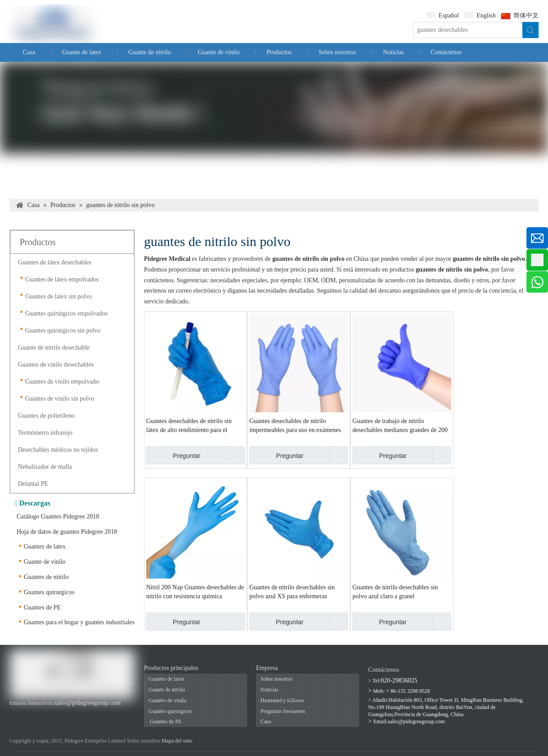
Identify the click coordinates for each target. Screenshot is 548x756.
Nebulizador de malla (45, 467)
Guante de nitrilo (167, 690)
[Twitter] (60, 712)
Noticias (270, 690)
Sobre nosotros (277, 679)
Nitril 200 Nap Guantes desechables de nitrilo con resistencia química (195, 592)
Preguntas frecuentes (283, 711)
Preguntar (173, 455)
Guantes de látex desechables (55, 262)
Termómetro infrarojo (45, 433)
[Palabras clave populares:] (531, 30)
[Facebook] (15, 712)
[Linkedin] (45, 712)
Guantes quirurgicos (49, 592)
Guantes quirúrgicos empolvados (66, 313)
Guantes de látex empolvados (62, 279)
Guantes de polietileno (46, 416)
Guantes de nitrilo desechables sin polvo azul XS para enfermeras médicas (292, 592)
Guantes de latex (45, 546)
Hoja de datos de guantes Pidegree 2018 (67, 532)
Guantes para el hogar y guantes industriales (79, 622)
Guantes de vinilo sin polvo (60, 399)
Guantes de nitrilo (46, 577)
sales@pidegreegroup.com (88, 703)
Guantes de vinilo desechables (56, 365)
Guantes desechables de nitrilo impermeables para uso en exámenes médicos (295, 426)
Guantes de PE (42, 607)
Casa (266, 721)
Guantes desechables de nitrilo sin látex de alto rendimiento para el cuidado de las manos (189, 426)
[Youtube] (30, 712)
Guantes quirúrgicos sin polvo (63, 330)
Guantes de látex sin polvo (59, 296)
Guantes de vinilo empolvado (62, 382)
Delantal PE (33, 484)
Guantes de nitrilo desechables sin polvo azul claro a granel (395, 592)
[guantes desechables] (468, 30)
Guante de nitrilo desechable (54, 348)
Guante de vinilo (45, 562)
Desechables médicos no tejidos (58, 450)
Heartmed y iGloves (282, 700)
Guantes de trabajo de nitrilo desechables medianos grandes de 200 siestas (400, 426)
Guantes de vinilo (167, 700)
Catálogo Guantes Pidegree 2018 (58, 516)
